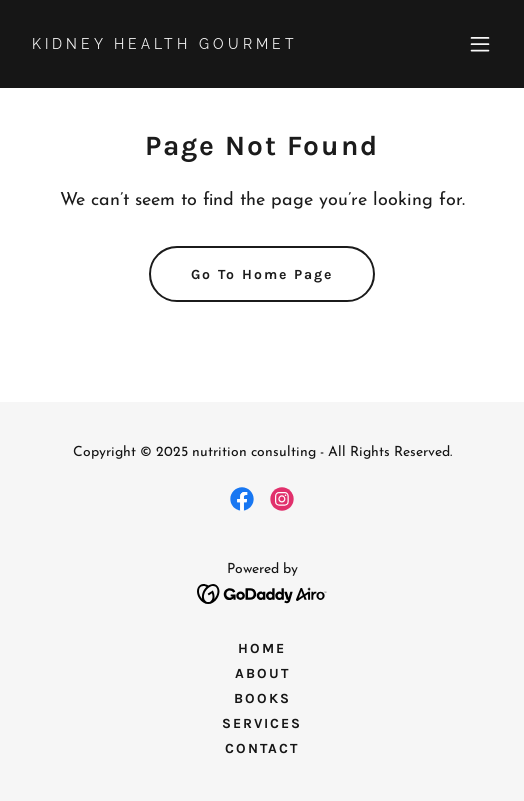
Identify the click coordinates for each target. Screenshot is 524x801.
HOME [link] (262, 648)
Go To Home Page (262, 274)
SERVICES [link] (262, 723)
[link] (190, 45)
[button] (480, 44)
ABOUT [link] (262, 673)
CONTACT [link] (262, 748)
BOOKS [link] (262, 698)
